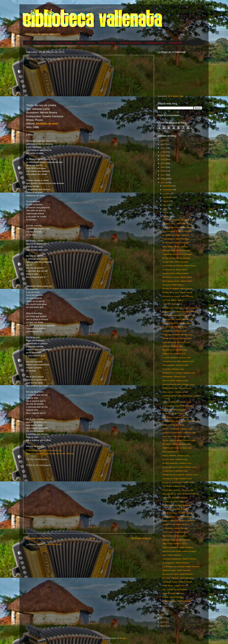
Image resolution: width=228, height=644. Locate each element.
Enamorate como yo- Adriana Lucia (178, 490)
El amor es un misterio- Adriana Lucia (179, 373)
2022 (163, 156)
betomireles (41, 454)
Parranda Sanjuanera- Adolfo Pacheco (179, 559)
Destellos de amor (47, 124)
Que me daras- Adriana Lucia (175, 381)
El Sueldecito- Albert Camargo (176, 235)
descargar (51, 454)
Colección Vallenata (64, 43)
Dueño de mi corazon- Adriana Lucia (178, 482)
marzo (166, 213)
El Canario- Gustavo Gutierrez (176, 509)
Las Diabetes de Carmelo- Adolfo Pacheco (181, 567)
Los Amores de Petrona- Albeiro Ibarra (179, 266)
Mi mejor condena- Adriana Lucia (177, 323)
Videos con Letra (43, 43)
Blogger (123, 638)
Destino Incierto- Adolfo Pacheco (177, 601)
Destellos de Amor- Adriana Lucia (177, 448)
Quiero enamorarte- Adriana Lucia (177, 429)
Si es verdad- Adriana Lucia (175, 392)
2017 (163, 175)
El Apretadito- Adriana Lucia (175, 327)
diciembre (168, 186)
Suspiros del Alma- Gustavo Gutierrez (179, 521)
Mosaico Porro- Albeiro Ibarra (175, 273)
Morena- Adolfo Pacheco (173, 593)
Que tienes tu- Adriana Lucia (175, 417)
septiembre (168, 197)
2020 (163, 163)
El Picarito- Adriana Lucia (174, 425)
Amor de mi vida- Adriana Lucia (176, 436)
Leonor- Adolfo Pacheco (173, 597)
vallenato (70, 454)
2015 (163, 182)
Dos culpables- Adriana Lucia (175, 365)
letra (58, 454)
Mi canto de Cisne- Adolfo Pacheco (178, 574)
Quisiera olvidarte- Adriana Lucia (177, 402)
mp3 (63, 454)
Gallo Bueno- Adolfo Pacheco (175, 586)
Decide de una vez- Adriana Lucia (177, 338)
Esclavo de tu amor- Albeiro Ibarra (177, 292)
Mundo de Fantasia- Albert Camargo (178, 220)
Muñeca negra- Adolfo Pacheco (176, 540)
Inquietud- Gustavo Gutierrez (175, 498)
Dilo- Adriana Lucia (171, 452)
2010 (163, 622)
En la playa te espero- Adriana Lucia (178, 406)
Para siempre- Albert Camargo (176, 239)
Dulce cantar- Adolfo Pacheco (176, 532)
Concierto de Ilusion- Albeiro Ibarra (178, 296)
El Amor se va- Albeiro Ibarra (175, 270)
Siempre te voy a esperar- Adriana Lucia (180, 475)
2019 (163, 167)
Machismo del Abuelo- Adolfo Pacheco (179, 551)
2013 (163, 614)
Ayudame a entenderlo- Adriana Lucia (179, 433)
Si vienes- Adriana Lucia (173, 413)
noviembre (168, 190)
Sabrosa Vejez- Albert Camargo (176, 250)
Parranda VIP (175, 43)
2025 (163, 144)
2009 (163, 626)
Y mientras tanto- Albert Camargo (177, 254)
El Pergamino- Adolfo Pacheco (176, 563)
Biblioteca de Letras (86, 43)
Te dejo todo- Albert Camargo (175, 262)
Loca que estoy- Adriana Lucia (176, 342)
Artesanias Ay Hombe (156, 43)
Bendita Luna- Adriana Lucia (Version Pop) (181, 308)
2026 (163, 140)
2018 (163, 171)
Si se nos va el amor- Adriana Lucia (178, 319)
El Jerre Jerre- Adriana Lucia (175, 459)
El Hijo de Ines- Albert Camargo (176, 258)
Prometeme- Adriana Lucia (174, 377)
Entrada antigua (141, 538)
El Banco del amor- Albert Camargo (178, 227)
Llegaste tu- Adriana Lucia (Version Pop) (180, 312)
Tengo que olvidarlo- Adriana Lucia (178, 335)
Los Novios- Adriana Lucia (174, 410)
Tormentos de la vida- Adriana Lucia (178, 361)
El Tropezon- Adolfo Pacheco (175, 528)
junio (165, 209)
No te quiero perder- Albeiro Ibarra (177, 281)
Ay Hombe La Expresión (131, 43)
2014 (163, 611)
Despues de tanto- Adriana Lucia (177, 388)
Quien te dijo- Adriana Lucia (175, 331)
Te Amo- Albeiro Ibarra (172, 304)
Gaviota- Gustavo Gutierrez (174, 502)
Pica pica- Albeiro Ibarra (173, 285)
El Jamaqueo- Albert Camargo (176, 243)
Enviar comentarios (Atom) (50, 544)
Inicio (28, 43)
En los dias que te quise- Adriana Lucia (180, 467)
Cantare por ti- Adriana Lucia (175, 471)
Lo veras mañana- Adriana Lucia (177, 358)
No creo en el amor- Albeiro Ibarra (177, 277)
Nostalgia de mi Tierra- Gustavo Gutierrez (181, 494)
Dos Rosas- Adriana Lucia (174, 486)
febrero (166, 216)
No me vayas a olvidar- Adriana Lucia (179, 440)
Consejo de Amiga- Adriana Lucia (177, 479)
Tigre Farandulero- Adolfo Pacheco (178, 547)
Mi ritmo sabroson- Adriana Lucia (177, 463)
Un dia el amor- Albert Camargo (176, 224)
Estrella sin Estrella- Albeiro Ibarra (177, 289)
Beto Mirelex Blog (107, 43)
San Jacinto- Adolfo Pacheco (175, 590)
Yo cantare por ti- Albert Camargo (177, 231)
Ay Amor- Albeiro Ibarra (173, 300)
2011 (163, 618)
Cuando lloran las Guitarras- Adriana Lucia (181, 421)
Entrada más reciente (39, 538)
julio (165, 205)
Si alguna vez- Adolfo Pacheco (176, 524)
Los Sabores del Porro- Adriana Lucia (179, 315)
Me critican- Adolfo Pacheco (175, 536)
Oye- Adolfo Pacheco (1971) (175, 544)
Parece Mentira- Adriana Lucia (176, 456)
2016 (163, 179)
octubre (167, 194)
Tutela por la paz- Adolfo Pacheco (177, 582)
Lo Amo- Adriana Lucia (172, 346)
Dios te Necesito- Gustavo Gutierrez (178, 513)
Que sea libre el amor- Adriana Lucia (178, 384)
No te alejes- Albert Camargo (175, 247)
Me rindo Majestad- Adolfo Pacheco (178, 578)
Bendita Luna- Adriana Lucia (175, 350)
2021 (163, 159)
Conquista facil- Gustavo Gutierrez (178, 517)
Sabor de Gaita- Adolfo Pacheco (177, 570)
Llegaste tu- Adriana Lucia (174, 354)
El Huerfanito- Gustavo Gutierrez (177, 505)
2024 (163, 148)
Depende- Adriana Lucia (173, 369)
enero (166, 606)
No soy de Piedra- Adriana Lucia (177, 444)
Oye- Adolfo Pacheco (172, 555)
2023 (163, 152)
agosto (166, 201)
